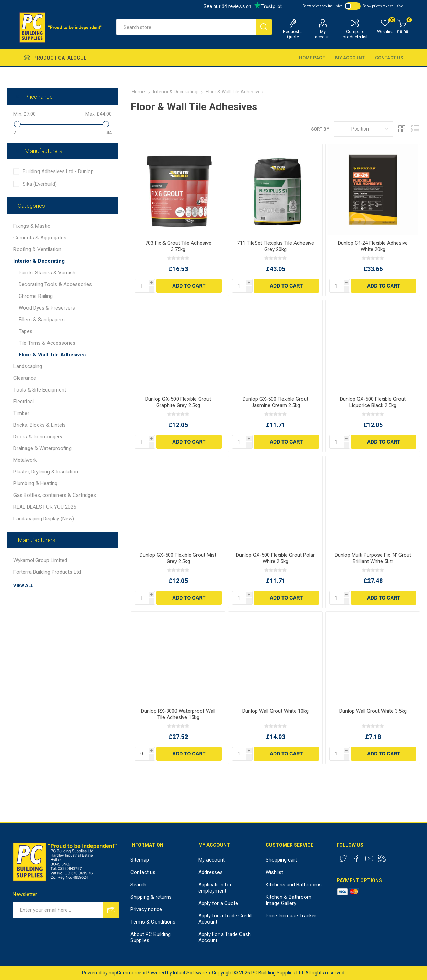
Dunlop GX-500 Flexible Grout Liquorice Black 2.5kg (373, 402)
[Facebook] (356, 858)
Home (138, 92)
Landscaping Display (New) (44, 519)
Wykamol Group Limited (40, 560)
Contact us (389, 58)
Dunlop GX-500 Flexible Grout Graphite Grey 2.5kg (178, 402)
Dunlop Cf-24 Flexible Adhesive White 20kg (373, 246)
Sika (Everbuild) (40, 184)
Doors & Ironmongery (38, 437)
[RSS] (382, 858)
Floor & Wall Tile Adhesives (52, 355)
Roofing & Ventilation (37, 249)
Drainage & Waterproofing (42, 448)
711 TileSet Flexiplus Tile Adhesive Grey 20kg (276, 246)
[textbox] (186, 27)
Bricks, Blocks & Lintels (40, 425)
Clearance (25, 378)
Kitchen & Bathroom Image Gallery (289, 900)
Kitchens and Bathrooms (294, 885)
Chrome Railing (36, 296)
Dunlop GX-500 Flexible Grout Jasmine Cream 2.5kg (275, 402)
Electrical (24, 402)
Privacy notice (146, 909)
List (415, 129)
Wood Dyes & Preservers (47, 308)
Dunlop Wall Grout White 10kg (275, 711)
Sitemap (140, 860)
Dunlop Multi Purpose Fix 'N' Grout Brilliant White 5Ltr (373, 558)
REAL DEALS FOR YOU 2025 (45, 507)
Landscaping (28, 366)
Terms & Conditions (153, 922)
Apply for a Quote (218, 903)
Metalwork (25, 460)
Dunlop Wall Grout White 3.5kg (373, 711)
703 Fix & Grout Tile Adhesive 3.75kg (178, 246)
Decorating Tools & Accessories (55, 284)
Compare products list (355, 34)
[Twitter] (343, 858)
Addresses (210, 872)
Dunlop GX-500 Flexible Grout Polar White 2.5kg (275, 558)
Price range (39, 97)
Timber (21, 413)
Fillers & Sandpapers (42, 320)
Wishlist (274, 872)
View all (23, 586)
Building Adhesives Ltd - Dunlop (58, 171)
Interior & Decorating (39, 261)
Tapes (25, 331)
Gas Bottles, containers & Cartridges (55, 495)
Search (138, 885)
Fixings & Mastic (32, 226)
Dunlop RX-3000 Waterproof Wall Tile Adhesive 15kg (178, 714)
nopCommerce (125, 973)
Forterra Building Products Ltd (47, 572)
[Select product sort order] (364, 129)
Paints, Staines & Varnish (47, 273)
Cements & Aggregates (40, 238)
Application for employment (215, 888)
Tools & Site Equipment (40, 390)
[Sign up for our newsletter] (58, 910)
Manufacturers (43, 151)
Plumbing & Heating (35, 483)
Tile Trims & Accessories (47, 343)
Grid (402, 129)
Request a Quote (293, 34)
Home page (312, 58)
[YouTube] (369, 858)
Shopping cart (281, 860)
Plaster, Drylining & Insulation (46, 472)
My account (323, 34)
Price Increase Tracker (291, 916)
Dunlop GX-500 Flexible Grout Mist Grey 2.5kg (178, 558)
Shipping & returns (151, 897)
